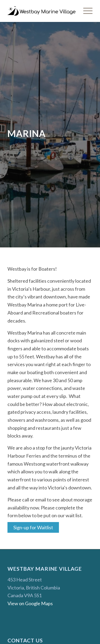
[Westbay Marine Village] (41, 11)
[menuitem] (85, 11)
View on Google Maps (30, 603)
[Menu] (85, 11)
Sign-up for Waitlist (33, 527)
